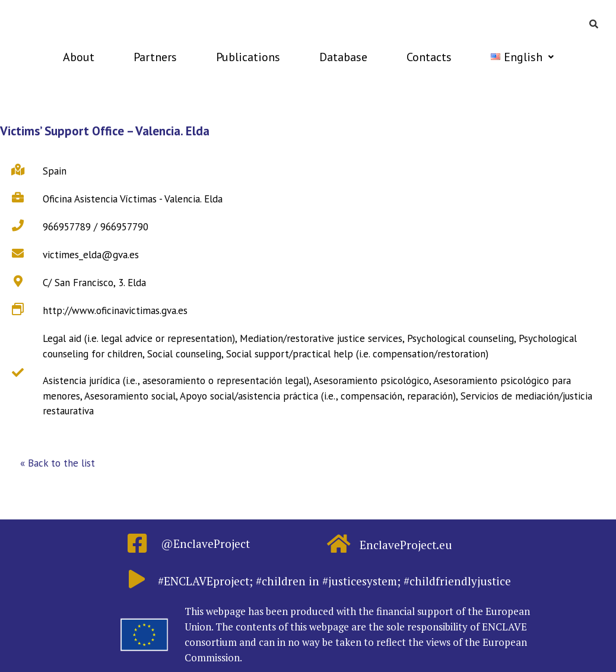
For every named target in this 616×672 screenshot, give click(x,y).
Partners (155, 57)
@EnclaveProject (205, 543)
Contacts (429, 57)
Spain (55, 171)
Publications (248, 57)
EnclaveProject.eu (406, 545)
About (79, 57)
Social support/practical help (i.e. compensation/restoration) (357, 354)
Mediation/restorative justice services (321, 338)
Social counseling (184, 354)
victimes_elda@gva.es (91, 255)
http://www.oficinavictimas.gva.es (115, 310)
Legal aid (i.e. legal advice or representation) (139, 338)
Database (343, 57)
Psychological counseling (461, 338)
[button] (58, 464)
